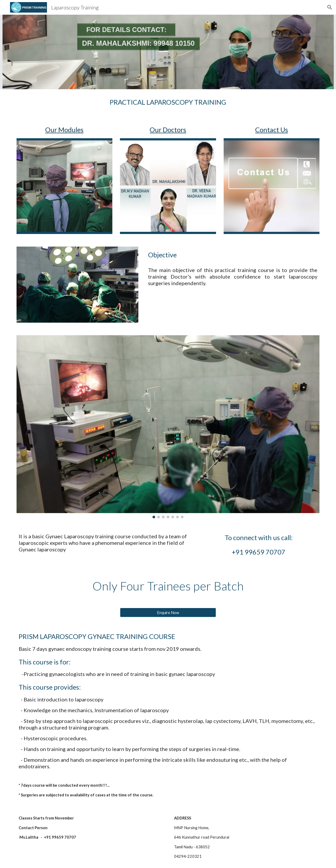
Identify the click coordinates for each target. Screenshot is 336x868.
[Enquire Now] (168, 613)
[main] (168, 102)
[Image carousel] (168, 427)
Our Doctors (168, 130)
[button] (330, 7)
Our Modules (64, 130)
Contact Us (272, 130)
